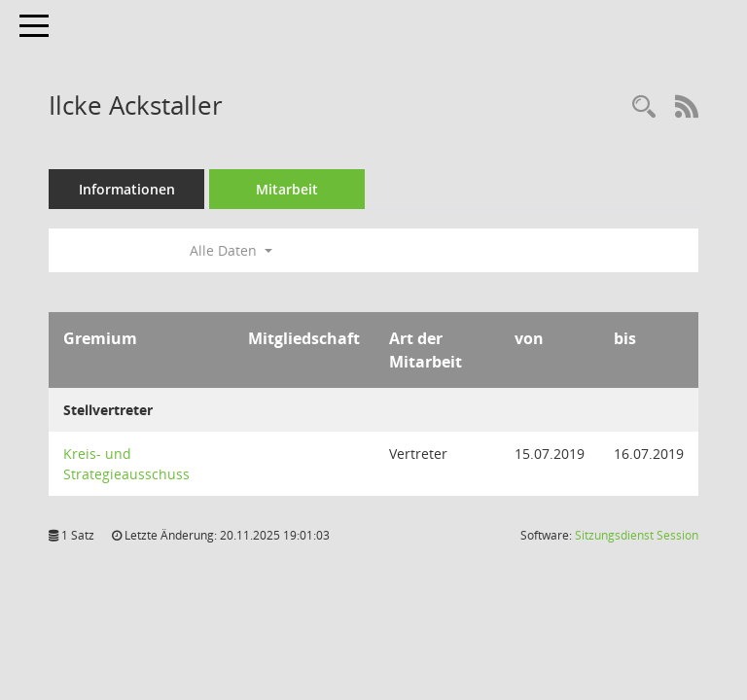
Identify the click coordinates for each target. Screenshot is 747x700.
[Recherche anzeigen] (644, 107)
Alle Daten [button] (231, 250)
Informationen (127, 189)
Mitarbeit (287, 189)
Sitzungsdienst (637, 535)
